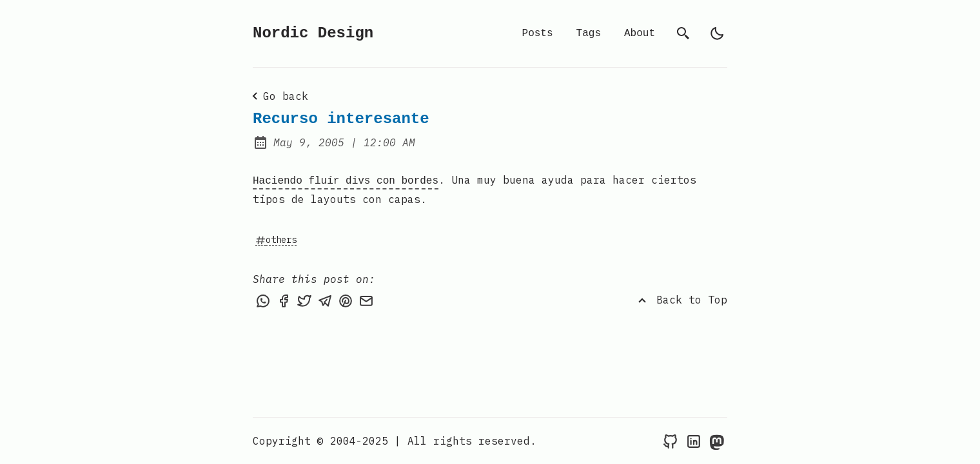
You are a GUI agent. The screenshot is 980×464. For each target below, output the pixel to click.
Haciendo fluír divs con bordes (346, 180)
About (640, 34)
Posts (538, 34)
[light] (717, 34)
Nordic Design (313, 33)
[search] (683, 34)
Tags (589, 34)
